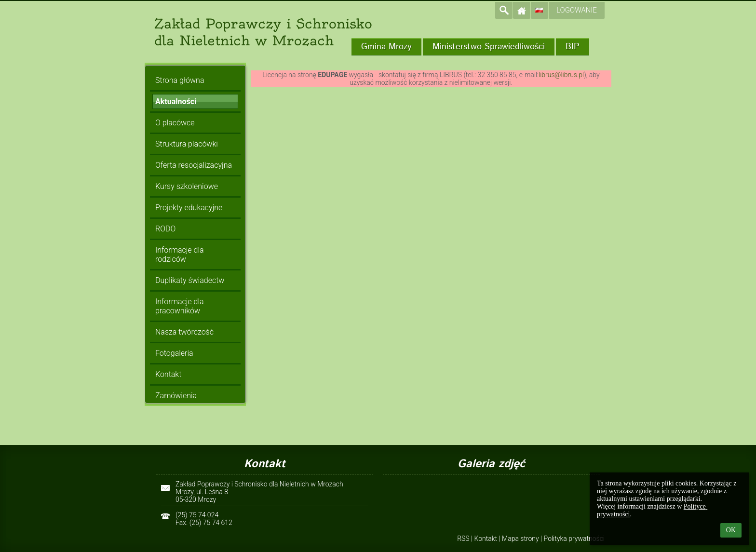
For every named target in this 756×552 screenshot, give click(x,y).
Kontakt (486, 539)
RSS (463, 539)
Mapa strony (520, 539)
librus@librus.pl (561, 75)
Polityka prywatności (574, 539)
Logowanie (577, 10)
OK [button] (731, 530)
